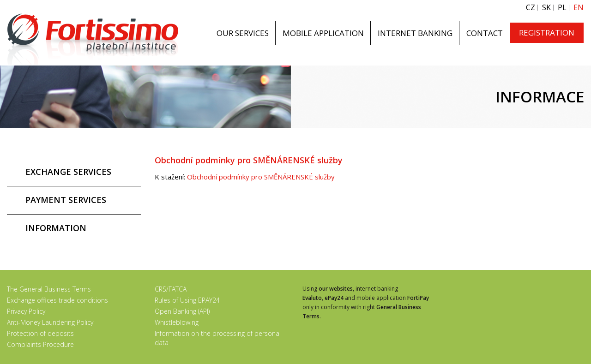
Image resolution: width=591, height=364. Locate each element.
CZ (531, 8)
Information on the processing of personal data (218, 338)
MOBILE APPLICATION (323, 33)
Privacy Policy (26, 311)
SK (546, 8)
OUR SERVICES (243, 33)
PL (562, 8)
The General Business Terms (49, 289)
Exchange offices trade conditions (57, 300)
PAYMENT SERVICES (66, 200)
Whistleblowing (177, 322)
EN (579, 8)
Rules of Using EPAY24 (187, 300)
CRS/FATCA (171, 289)
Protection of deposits (40, 333)
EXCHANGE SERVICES (68, 172)
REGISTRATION (547, 33)
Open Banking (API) (182, 311)
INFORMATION (56, 228)
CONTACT (485, 33)
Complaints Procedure (40, 344)
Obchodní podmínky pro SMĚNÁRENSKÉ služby (261, 177)
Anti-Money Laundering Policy (50, 322)
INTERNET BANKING (415, 33)
